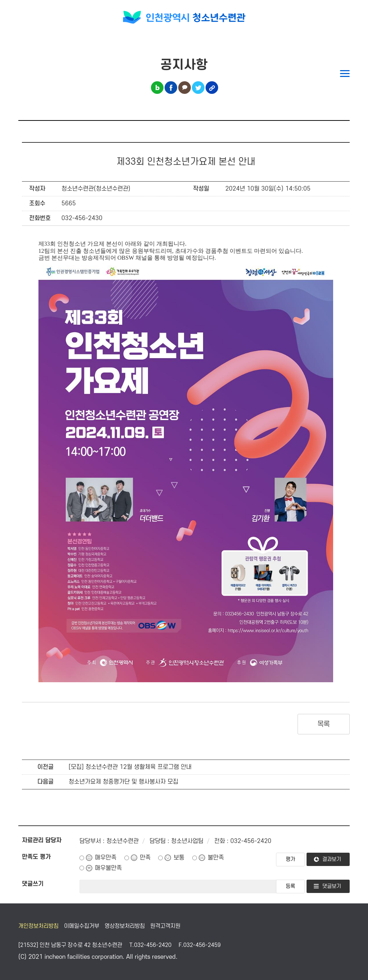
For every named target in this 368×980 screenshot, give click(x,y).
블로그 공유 (157, 88)
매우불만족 (108, 868)
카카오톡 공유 (185, 88)
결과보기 (332, 859)
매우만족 (106, 858)
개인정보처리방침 (38, 926)
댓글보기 (332, 886)
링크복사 (212, 88)
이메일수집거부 (82, 926)
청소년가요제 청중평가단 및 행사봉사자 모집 (123, 782)
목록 (324, 724)
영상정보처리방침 (125, 926)
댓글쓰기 (33, 884)
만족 (145, 858)
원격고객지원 (165, 926)
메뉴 (345, 74)
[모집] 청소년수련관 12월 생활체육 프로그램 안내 (130, 767)
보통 (179, 858)
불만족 (216, 858)
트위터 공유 (198, 88)
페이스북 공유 (171, 88)
